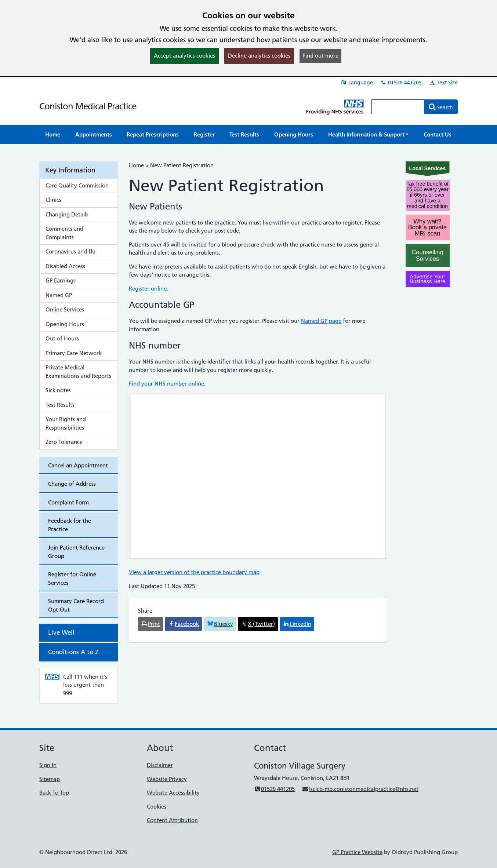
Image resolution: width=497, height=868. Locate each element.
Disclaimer (160, 765)
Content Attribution (172, 820)
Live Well (61, 632)
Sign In (48, 765)
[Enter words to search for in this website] (398, 107)
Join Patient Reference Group (76, 552)
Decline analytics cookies (259, 56)
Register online (148, 289)
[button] (369, 134)
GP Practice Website (357, 852)
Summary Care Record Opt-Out (76, 605)
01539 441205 (401, 83)
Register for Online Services (72, 579)
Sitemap (50, 779)
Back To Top (54, 793)
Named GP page (321, 321)
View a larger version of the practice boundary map (194, 572)
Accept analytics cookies (184, 56)
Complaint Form (68, 502)
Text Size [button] (443, 83)
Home (136, 165)
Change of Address (72, 484)
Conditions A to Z (73, 652)
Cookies (157, 807)
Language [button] (357, 83)
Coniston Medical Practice (88, 106)
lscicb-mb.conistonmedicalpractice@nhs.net (360, 789)
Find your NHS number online (166, 384)
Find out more (320, 56)
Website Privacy (167, 779)
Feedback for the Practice (70, 525)
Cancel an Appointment (78, 465)
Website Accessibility (173, 793)
